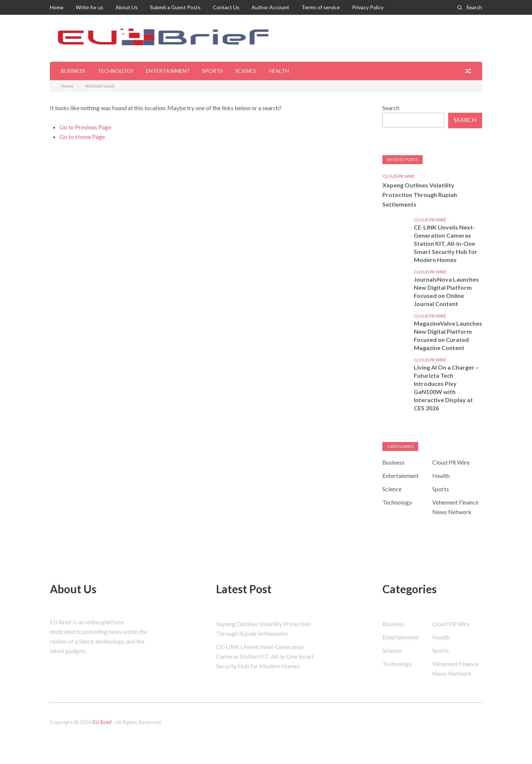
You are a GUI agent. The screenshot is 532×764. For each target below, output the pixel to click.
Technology (116, 71)
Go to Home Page (82, 137)
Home (57, 7)
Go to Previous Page (85, 127)
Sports (212, 71)
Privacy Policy (368, 7)
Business (73, 71)
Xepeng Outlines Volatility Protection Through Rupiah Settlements (420, 195)
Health (279, 71)
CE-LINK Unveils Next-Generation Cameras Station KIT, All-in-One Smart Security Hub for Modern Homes (446, 243)
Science (246, 71)
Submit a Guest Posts (175, 7)
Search (474, 7)
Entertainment (168, 71)
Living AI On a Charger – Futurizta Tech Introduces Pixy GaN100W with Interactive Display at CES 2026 (446, 388)
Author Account (270, 7)
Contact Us (226, 7)
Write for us (90, 7)
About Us (127, 7)
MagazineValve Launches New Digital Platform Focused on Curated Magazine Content (448, 335)
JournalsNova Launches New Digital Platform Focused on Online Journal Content (446, 291)
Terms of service (321, 7)
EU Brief (102, 722)
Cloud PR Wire (399, 176)
